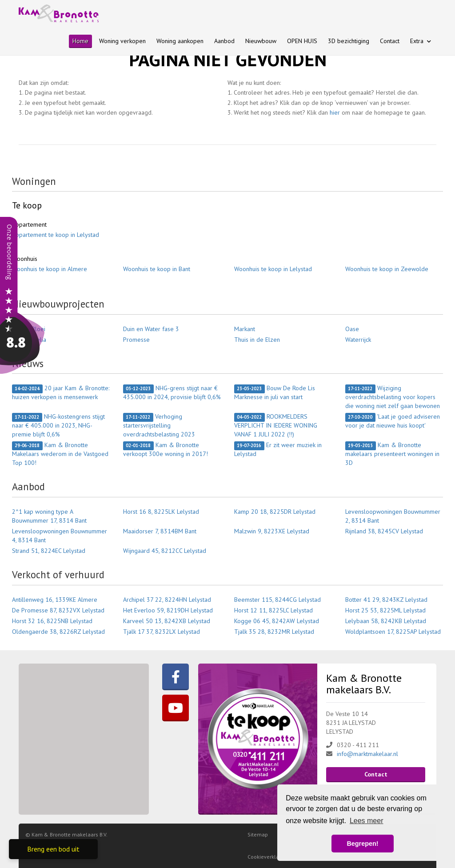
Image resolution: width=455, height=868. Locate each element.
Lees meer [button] (367, 821)
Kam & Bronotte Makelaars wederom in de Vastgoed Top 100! (60, 454)
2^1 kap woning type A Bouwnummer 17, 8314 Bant (49, 516)
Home (80, 41)
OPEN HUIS (302, 41)
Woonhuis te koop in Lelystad (273, 269)
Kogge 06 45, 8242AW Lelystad (277, 621)
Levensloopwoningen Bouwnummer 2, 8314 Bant (393, 516)
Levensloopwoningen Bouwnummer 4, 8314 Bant (60, 536)
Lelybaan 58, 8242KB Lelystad (386, 621)
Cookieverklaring (268, 857)
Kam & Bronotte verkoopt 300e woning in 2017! (166, 449)
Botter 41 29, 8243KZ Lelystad (386, 600)
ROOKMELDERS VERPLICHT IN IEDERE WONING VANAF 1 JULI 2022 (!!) (276, 425)
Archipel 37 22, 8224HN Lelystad (167, 600)
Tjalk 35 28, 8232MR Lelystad (274, 632)
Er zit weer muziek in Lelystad (278, 449)
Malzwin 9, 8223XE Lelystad (272, 531)
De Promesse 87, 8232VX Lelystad (58, 610)
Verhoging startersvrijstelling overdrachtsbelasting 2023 (159, 425)
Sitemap (258, 834)
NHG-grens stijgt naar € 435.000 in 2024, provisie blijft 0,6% (172, 392)
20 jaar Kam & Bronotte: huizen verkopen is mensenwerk (61, 392)
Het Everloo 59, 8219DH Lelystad (168, 610)
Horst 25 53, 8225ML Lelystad (385, 610)
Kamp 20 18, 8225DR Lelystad (275, 512)
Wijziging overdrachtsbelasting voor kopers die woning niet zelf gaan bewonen (393, 397)
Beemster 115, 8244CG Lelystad (277, 600)
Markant (245, 329)
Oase (352, 329)
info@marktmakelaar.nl (367, 754)
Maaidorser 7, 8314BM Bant (160, 531)
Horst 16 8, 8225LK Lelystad (161, 512)
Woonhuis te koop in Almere (50, 269)
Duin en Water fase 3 (151, 329)
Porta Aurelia (29, 340)
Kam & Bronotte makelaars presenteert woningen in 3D (392, 454)
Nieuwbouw (261, 41)
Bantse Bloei (29, 329)
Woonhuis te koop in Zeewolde (387, 269)
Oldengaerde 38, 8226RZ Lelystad (58, 632)
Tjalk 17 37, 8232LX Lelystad (162, 632)
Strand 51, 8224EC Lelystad (49, 551)
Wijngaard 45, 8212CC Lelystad (165, 551)
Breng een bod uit (53, 849)
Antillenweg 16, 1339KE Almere (55, 600)
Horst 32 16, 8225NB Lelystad (52, 621)
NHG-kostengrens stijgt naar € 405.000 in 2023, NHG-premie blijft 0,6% (58, 425)
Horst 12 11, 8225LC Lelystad (273, 610)
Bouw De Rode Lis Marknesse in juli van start (275, 392)
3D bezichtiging (349, 41)
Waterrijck (358, 340)
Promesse (136, 340)
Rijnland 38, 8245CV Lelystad (384, 531)
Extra (421, 41)
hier (335, 112)
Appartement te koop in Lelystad (56, 235)
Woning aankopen (180, 41)
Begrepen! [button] (362, 844)
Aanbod (224, 41)
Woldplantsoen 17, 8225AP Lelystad (393, 632)
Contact (390, 41)
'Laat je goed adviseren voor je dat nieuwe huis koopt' (393, 421)
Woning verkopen (122, 41)
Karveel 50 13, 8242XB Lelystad (167, 621)
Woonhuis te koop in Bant (157, 269)
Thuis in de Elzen (257, 340)
